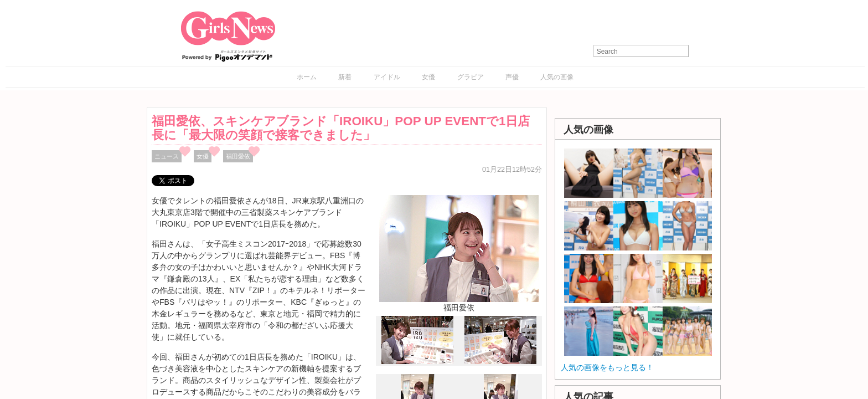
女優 (428, 77)
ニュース (167, 156)
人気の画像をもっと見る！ (607, 367)
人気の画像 (557, 77)
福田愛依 (238, 156)
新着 (345, 77)
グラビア (471, 77)
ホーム (307, 77)
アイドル (387, 77)
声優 (512, 77)
